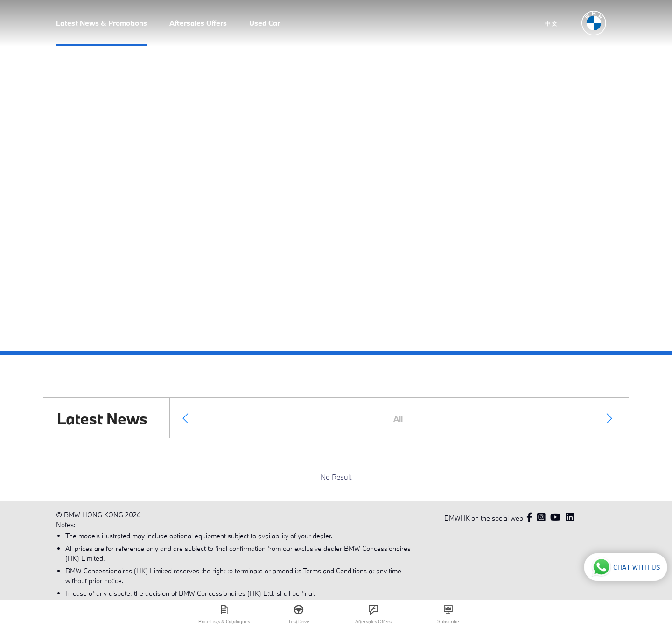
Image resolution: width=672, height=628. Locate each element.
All (398, 419)
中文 (552, 23)
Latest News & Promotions (101, 23)
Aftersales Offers (198, 23)
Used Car (265, 23)
